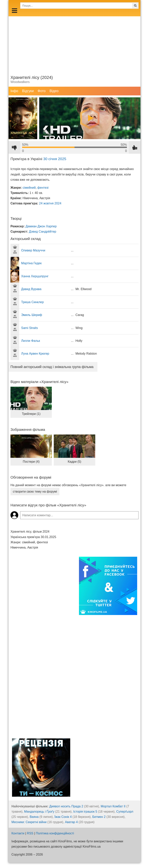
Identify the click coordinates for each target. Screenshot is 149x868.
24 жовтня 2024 (50, 203)
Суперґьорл (125, 812)
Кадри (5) (74, 462)
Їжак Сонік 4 (63, 817)
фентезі (43, 188)
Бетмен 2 (99, 817)
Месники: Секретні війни (29, 822)
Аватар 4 (71, 822)
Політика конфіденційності (55, 833)
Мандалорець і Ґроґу (39, 812)
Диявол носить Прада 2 (66, 806)
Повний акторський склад (52, 367)
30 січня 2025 (55, 159)
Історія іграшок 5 (85, 812)
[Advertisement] (74, 44)
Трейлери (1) (31, 414)
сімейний (29, 188)
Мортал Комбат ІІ (113, 806)
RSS (30, 833)
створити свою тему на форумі (35, 492)
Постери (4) (31, 462)
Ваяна (34, 817)
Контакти (18, 833)
